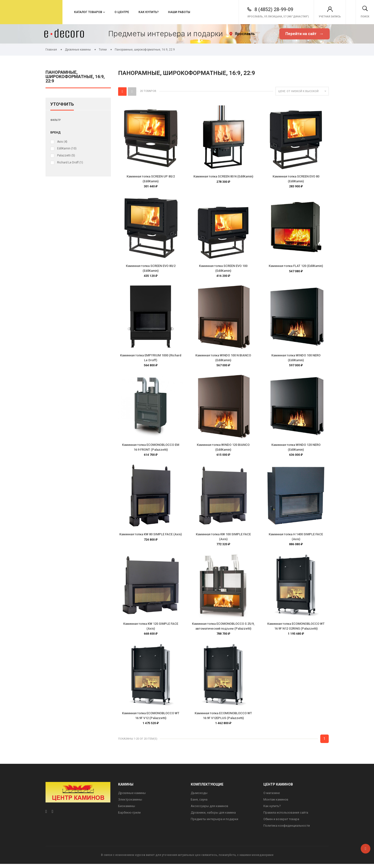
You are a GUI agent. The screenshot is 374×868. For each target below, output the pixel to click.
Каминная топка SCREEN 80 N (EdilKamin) (223, 176)
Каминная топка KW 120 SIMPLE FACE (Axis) (151, 629)
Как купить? (149, 12)
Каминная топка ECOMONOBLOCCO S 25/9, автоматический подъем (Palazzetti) (223, 629)
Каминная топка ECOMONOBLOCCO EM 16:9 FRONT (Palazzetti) (151, 449)
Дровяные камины (132, 796)
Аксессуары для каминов (210, 810)
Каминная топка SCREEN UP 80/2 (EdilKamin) (151, 179)
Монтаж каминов (276, 803)
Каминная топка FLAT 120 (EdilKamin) (296, 266)
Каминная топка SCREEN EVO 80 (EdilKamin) (296, 179)
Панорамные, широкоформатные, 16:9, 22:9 (75, 77)
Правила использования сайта (286, 816)
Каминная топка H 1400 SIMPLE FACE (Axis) (296, 539)
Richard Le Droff (70, 162)
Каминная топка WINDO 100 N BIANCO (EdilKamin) (223, 359)
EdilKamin (67, 148)
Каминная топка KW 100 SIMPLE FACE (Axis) (223, 539)
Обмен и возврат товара (282, 823)
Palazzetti (66, 155)
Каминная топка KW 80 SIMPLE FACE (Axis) (151, 536)
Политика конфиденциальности (287, 829)
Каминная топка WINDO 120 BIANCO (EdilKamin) (223, 449)
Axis (62, 142)
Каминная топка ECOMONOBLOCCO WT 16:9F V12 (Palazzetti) (151, 718)
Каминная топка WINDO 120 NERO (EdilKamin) (296, 449)
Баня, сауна (199, 803)
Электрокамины (130, 803)
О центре (122, 12)
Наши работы (179, 12)
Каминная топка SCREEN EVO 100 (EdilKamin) (223, 269)
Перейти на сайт (305, 34)
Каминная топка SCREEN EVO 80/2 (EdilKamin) (151, 269)
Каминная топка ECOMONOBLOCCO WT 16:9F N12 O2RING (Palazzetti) (296, 629)
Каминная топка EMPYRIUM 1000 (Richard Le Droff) (151, 359)
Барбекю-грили (130, 816)
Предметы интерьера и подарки (215, 823)
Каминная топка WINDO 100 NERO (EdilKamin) (296, 359)
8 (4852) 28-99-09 (252, 9)
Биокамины (127, 810)
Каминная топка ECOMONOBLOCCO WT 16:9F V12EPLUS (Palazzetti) (223, 718)
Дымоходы (199, 796)
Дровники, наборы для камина (214, 816)
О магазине (272, 796)
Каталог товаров (88, 12)
